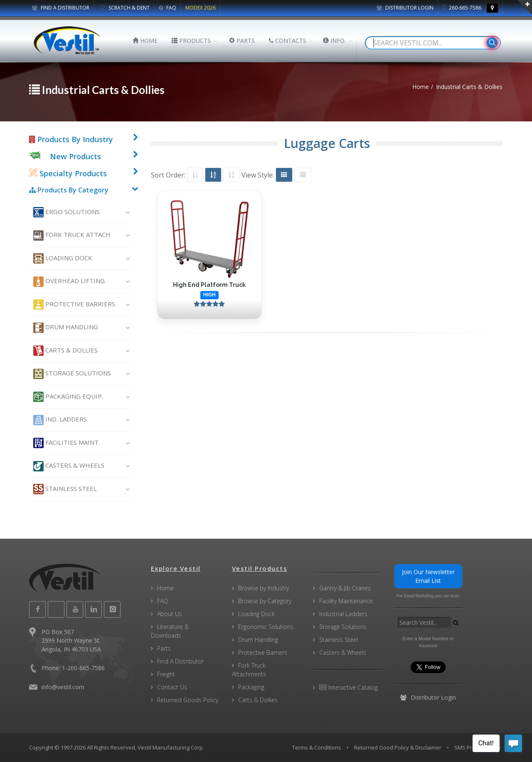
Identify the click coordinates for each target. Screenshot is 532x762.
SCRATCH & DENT (124, 8)
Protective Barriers (74, 305)
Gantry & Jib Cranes (345, 588)
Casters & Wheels (69, 466)
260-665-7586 (462, 8)
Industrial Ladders (343, 614)
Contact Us (172, 687)
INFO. (334, 41)
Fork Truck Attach (72, 236)
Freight (166, 674)
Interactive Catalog (349, 687)
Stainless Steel (65, 489)
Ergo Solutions (66, 212)
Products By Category (69, 190)
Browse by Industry (264, 588)
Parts (164, 648)
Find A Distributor (180, 661)
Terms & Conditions (317, 747)
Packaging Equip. (68, 397)
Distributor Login (405, 8)
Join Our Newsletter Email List (428, 576)
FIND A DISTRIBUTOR (61, 8)
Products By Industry (71, 139)
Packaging (251, 687)
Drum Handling (66, 328)
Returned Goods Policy (188, 700)
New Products (75, 156)
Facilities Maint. (66, 443)
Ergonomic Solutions (266, 627)
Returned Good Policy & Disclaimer (398, 747)
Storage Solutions (72, 374)
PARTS (242, 41)
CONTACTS (288, 41)
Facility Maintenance (346, 601)
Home (165, 588)
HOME (145, 41)
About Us (170, 614)
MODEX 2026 (201, 8)
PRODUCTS (191, 41)
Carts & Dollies (65, 351)
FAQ (167, 8)
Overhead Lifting (69, 282)
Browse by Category (265, 601)
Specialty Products (68, 173)
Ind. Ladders (60, 420)
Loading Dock (63, 258)
